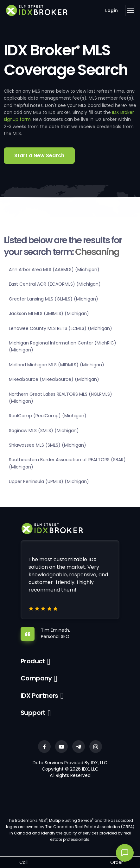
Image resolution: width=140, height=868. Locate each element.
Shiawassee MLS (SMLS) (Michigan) (48, 445)
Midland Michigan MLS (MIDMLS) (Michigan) (57, 365)
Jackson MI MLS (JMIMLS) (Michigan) (49, 313)
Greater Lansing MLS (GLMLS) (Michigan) (54, 299)
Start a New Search (39, 155)
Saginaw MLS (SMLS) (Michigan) (44, 431)
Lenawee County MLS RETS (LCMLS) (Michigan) (60, 328)
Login (111, 10)
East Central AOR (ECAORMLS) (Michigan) (55, 284)
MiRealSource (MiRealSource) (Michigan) (54, 379)
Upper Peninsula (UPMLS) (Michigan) (49, 481)
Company (36, 678)
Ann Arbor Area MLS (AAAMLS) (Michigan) (54, 270)
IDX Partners (39, 696)
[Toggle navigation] (130, 10)
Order (117, 862)
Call (23, 862)
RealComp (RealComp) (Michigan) (48, 416)
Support (33, 713)
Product (33, 661)
